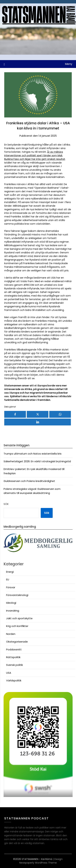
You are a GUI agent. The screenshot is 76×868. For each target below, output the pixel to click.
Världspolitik (14, 680)
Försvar (11, 587)
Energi (10, 572)
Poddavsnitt (14, 649)
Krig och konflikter (17, 626)
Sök (6, 504)
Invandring (13, 611)
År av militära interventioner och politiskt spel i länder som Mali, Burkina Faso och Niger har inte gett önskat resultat (35, 155)
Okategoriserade (17, 642)
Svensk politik (14, 665)
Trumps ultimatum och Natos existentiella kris (33, 454)
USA (9, 673)
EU (8, 579)
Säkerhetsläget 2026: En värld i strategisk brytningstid (37, 461)
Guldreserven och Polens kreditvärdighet (29, 481)
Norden (11, 634)
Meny (69, 64)
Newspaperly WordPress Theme (38, 863)
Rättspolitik (13, 657)
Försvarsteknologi (17, 595)
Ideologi (11, 603)
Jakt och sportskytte (19, 618)
